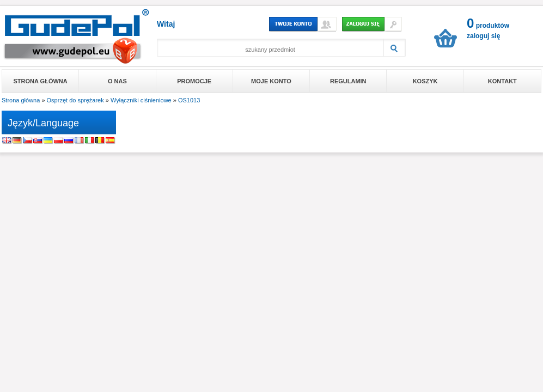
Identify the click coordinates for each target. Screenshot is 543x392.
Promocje (194, 81)
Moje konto (271, 81)
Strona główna (41, 81)
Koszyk (425, 81)
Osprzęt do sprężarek (75, 100)
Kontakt (502, 81)
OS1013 (189, 100)
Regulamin (348, 81)
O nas (117, 81)
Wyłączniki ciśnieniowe (141, 100)
